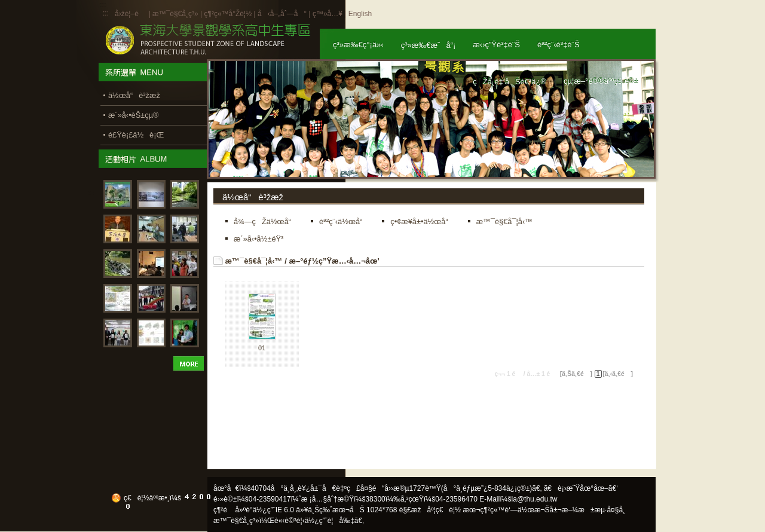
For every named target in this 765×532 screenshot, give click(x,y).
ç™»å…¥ (328, 14)
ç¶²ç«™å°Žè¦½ (228, 14)
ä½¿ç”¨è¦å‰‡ (330, 521)
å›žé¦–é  (131, 14)
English (360, 14)
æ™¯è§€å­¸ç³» (176, 14)
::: (106, 13)
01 (262, 348)
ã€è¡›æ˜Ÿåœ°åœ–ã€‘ (581, 488)
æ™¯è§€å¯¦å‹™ (254, 261)
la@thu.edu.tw (535, 499)
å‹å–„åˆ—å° (282, 14)
